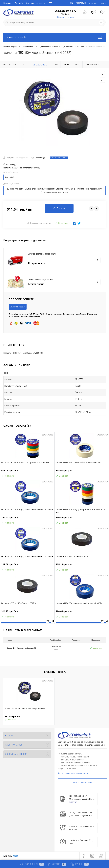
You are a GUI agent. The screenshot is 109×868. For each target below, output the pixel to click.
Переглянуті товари (55, 672)
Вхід (71, 3)
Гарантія (19, 3)
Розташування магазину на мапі (73, 773)
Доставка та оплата (35, 3)
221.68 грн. (27, 566)
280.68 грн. (82, 613)
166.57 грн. (27, 519)
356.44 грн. (82, 519)
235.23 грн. (82, 566)
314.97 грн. (27, 613)
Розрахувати (36, 263)
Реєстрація (81, 3)
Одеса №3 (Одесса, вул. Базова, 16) (22, 648)
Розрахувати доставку (39, 223)
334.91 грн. (82, 472)
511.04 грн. (27, 472)
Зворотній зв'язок (82, 783)
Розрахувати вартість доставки (24, 240)
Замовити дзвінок (66, 17)
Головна (7, 3)
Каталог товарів (54, 37)
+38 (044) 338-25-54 (66, 11)
